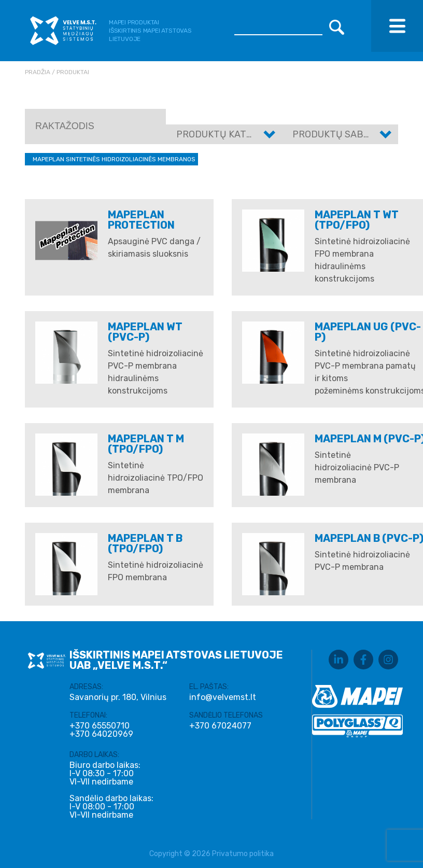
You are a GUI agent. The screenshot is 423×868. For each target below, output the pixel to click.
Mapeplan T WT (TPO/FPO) (357, 220)
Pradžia (38, 72)
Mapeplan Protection (141, 220)
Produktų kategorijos (234, 134)
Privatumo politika (243, 854)
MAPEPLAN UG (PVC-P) (368, 332)
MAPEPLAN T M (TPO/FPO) (146, 444)
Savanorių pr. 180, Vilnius (118, 697)
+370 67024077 (220, 726)
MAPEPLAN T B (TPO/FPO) (145, 543)
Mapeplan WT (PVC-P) (145, 332)
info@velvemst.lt (223, 697)
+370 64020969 (101, 734)
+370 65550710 (100, 726)
